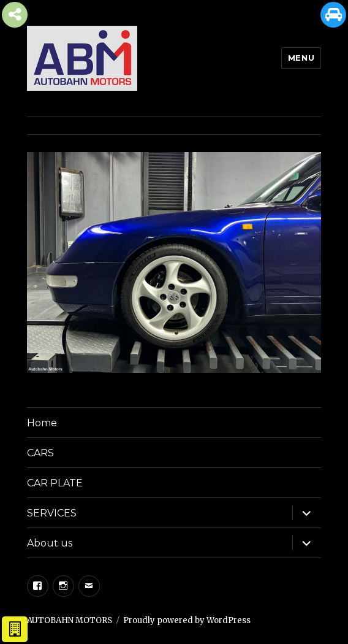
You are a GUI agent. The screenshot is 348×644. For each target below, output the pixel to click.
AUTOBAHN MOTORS (70, 620)
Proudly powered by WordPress (187, 620)
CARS (40, 453)
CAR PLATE (55, 483)
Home (42, 423)
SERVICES (52, 513)
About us (50, 543)
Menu (301, 58)
